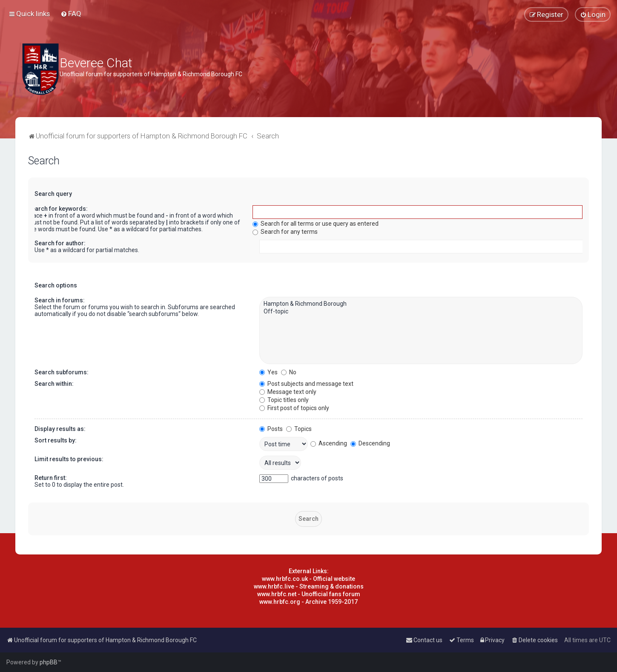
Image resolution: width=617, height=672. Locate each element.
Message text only (288, 392)
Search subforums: (62, 372)
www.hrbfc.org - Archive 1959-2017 (308, 602)
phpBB (49, 662)
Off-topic (421, 312)
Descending (370, 443)
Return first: (51, 478)
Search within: (54, 384)
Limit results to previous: (69, 459)
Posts (271, 429)
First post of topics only (294, 408)
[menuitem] (71, 14)
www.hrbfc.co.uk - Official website (308, 579)
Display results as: (60, 429)
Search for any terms (285, 232)
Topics (299, 429)
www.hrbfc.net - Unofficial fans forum (309, 594)
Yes (268, 372)
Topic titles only (284, 400)
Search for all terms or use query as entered (316, 224)
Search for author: (60, 243)
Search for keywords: (58, 209)
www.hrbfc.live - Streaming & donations (309, 586)
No (289, 372)
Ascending (329, 443)
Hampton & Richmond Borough (421, 304)
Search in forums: (60, 300)
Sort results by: (56, 440)
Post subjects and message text (306, 384)
